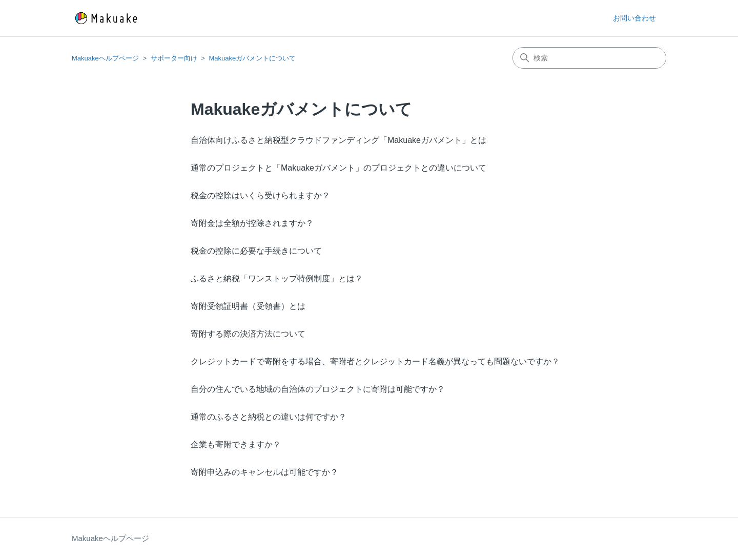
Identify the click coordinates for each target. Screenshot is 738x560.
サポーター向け (174, 58)
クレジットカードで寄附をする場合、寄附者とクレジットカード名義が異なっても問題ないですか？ (375, 361)
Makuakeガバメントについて (252, 58)
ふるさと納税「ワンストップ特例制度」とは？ (277, 278)
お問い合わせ (634, 18)
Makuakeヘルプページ (105, 58)
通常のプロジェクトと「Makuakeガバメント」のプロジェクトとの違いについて (339, 168)
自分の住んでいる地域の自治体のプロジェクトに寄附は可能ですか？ (318, 389)
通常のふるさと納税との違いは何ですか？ (269, 417)
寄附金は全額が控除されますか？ (252, 223)
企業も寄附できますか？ (236, 444)
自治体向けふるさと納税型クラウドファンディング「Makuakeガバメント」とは (339, 140)
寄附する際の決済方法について (248, 334)
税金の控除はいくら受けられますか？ (260, 195)
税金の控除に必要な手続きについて (256, 251)
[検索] (589, 58)
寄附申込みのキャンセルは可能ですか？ (264, 472)
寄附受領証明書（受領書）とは (248, 306)
